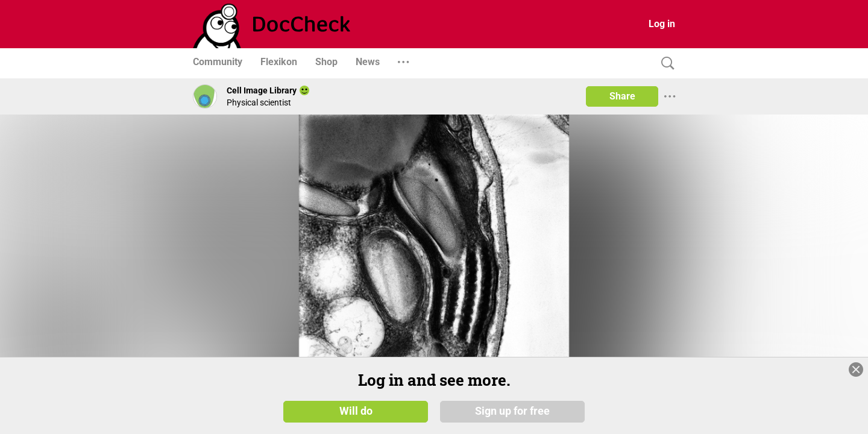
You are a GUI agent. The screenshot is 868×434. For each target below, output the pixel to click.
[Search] (665, 64)
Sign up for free (512, 411)
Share (622, 96)
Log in (662, 24)
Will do (356, 411)
